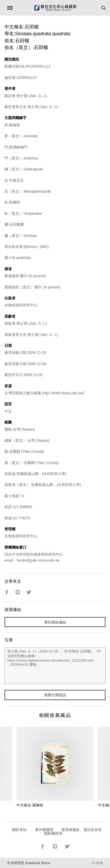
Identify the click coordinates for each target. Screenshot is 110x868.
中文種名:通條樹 (30, 805)
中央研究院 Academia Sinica (28, 863)
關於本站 (19, 830)
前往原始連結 (55, 622)
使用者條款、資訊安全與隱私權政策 (73, 831)
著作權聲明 (44, 830)
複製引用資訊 (55, 695)
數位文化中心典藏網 (55, 8)
